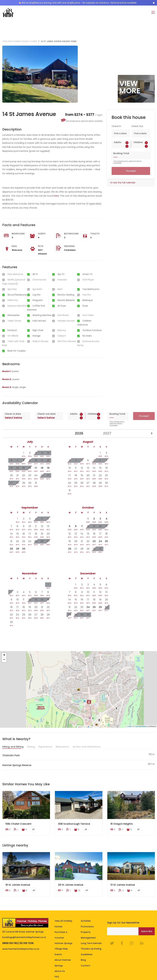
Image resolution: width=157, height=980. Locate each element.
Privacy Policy (27, 967)
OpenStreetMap (141, 706)
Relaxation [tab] (62, 726)
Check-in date (13, 394)
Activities (86, 895)
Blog (83, 934)
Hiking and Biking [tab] (13, 726)
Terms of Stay (10, 967)
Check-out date (47, 394)
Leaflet (129, 706)
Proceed (131, 151)
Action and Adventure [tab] (87, 726)
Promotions (87, 901)
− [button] (4, 639)
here (56, 176)
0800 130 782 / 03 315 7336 (18, 917)
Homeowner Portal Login (71, 968)
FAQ (57, 951)
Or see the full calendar (123, 162)
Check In (116, 106)
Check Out (137, 106)
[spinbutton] (121, 126)
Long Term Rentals (91, 918)
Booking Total (121, 133)
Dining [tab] (31, 726)
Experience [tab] (45, 726)
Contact (85, 940)
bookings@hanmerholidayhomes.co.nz (24, 912)
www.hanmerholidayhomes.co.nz (21, 923)
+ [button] (4, 635)
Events (58, 929)
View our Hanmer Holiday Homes (20, 21)
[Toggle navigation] (153, 12)
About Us (60, 945)
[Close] (154, 3)
